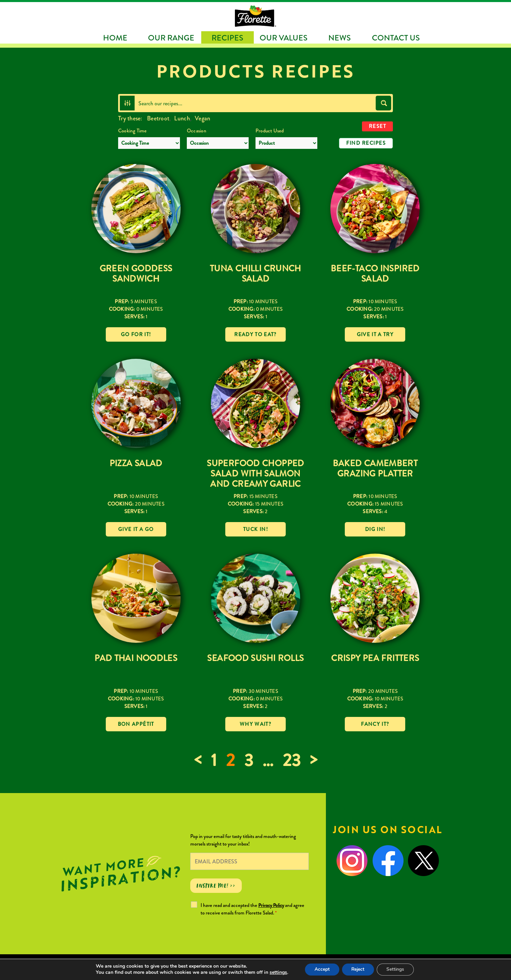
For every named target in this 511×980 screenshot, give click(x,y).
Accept (320, 969)
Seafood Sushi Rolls (255, 658)
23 (292, 760)
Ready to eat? (255, 334)
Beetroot (158, 118)
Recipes (227, 38)
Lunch (182, 118)
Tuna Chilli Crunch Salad (255, 274)
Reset (378, 126)
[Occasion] (218, 143)
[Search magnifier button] (383, 103)
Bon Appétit (136, 724)
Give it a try (375, 334)
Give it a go (136, 529)
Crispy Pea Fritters (375, 658)
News (339, 38)
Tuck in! (255, 529)
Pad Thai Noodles (136, 658)
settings (276, 972)
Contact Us (396, 38)
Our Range (171, 38)
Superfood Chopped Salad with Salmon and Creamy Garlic (255, 474)
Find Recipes (366, 143)
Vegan (202, 118)
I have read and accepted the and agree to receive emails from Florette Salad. (252, 909)
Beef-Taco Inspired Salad (375, 274)
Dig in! (375, 529)
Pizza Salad (136, 463)
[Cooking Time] (149, 143)
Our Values (283, 38)
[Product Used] (286, 143)
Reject (358, 969)
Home (115, 38)
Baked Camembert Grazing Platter (375, 469)
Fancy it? (375, 724)
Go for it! (136, 334)
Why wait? (255, 724)
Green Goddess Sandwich (136, 274)
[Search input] (255, 103)
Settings (397, 969)
